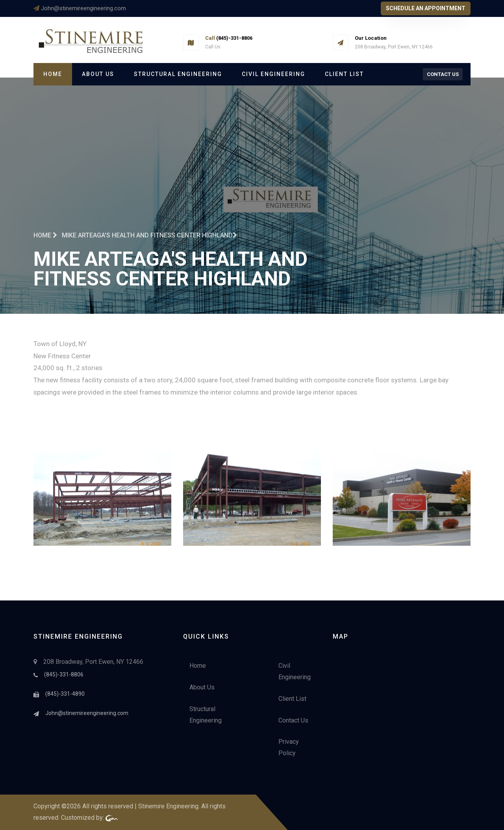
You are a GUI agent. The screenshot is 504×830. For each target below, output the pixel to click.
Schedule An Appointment (426, 8)
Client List (344, 74)
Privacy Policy (289, 747)
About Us (98, 74)
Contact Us (443, 74)
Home (53, 74)
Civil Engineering (273, 74)
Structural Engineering (178, 74)
